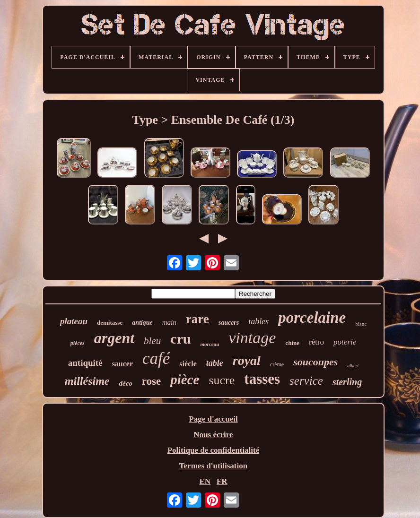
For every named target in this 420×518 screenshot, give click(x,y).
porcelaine (312, 318)
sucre (222, 380)
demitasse (110, 323)
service (306, 381)
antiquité (85, 363)
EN (205, 481)
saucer (122, 364)
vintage (252, 338)
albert (353, 366)
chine (292, 343)
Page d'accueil (213, 419)
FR (222, 481)
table (215, 363)
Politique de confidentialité (214, 450)
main (169, 322)
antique (142, 323)
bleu (152, 341)
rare (197, 319)
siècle (188, 364)
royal (247, 360)
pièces (78, 343)
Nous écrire (213, 435)
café (156, 358)
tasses (262, 379)
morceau (210, 344)
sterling (347, 382)
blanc (361, 324)
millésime (87, 381)
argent (114, 338)
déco (126, 383)
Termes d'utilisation (213, 466)
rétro (316, 342)
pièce (185, 380)
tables (258, 321)
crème (277, 364)
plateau (74, 321)
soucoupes (315, 362)
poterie (345, 342)
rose (151, 381)
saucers (229, 323)
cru (180, 339)
